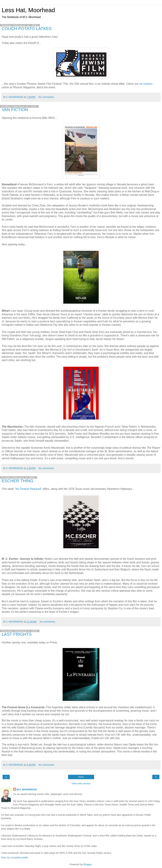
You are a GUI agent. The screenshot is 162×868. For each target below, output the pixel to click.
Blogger (88, 864)
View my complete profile (15, 858)
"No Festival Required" (28, 489)
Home (81, 777)
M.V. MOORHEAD (27, 789)
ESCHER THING (17, 481)
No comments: (46, 97)
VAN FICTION (15, 110)
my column (146, 84)
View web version (81, 783)
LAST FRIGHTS (17, 634)
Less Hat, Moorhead (28, 10)
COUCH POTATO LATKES (27, 29)
